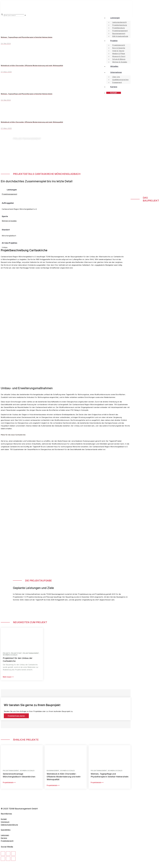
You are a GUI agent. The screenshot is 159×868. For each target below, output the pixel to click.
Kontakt (4, 819)
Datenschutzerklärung (9, 825)
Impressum (5, 822)
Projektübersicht (7, 841)
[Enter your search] (14, 15)
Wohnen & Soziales (9, 221)
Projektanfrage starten (16, 716)
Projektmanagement (9, 194)
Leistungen (5, 835)
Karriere (4, 838)
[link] (25, 15)
